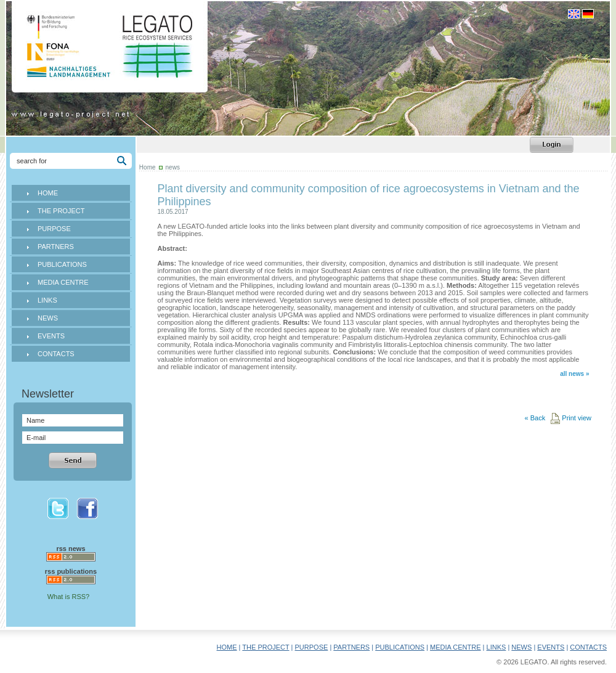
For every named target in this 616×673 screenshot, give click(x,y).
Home (148, 167)
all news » (574, 374)
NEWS (48, 318)
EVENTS (51, 336)
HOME (48, 193)
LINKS (47, 300)
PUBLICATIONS (62, 264)
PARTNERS (56, 247)
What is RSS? (68, 597)
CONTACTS (56, 354)
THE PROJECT (61, 211)
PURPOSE (54, 229)
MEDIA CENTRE (63, 282)
